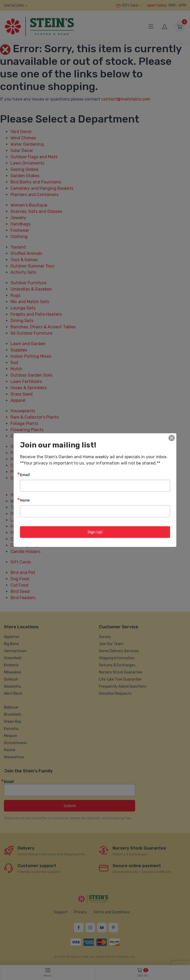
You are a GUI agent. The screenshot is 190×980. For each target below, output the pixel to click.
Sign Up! (95, 532)
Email (25, 475)
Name (25, 500)
